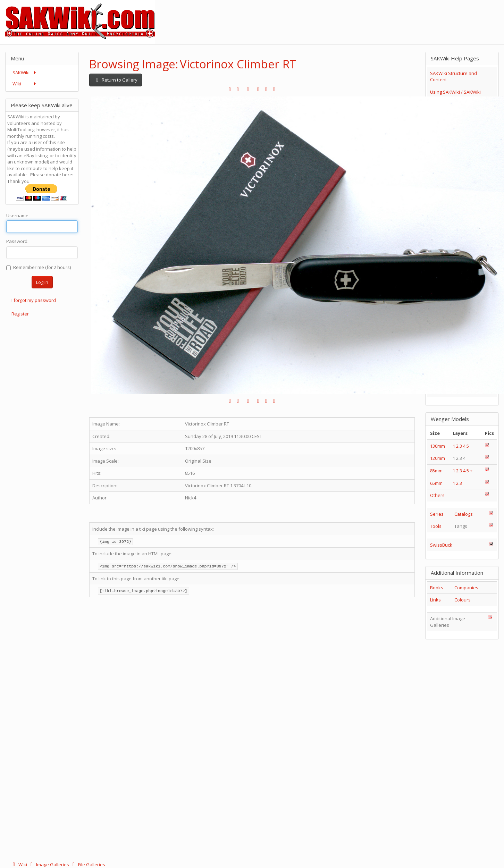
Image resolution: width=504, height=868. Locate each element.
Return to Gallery (116, 80)
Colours (463, 600)
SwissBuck (441, 545)
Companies (466, 588)
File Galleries (88, 865)
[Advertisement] (378, 16)
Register (20, 314)
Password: (17, 241)
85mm (436, 471)
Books (437, 588)
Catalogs (464, 514)
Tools (436, 526)
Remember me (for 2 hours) (39, 267)
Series (437, 514)
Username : (18, 216)
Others (437, 495)
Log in (42, 282)
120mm (438, 458)
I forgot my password (34, 300)
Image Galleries (49, 865)
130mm (438, 446)
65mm (436, 483)
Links (435, 600)
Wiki (19, 865)
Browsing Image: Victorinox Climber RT (193, 64)
